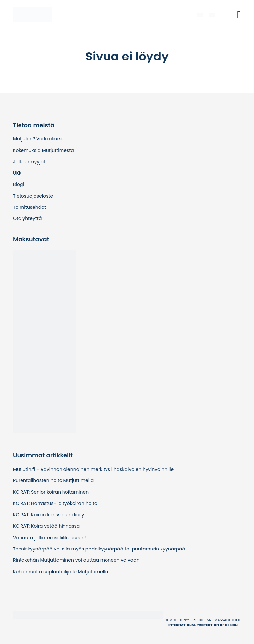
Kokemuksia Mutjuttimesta (43, 150)
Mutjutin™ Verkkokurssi (39, 139)
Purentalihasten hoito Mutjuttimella (53, 480)
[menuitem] (200, 14)
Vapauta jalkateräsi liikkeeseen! (49, 538)
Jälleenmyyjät (29, 162)
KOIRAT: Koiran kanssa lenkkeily (48, 515)
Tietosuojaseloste (33, 196)
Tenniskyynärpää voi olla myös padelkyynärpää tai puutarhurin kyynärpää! (100, 549)
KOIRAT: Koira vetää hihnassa (46, 526)
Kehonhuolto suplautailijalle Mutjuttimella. (61, 572)
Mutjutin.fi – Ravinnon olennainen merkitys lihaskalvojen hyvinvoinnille (93, 469)
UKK (17, 173)
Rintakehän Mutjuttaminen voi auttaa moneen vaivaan (76, 560)
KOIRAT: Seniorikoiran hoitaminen (51, 492)
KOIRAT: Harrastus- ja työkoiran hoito (55, 503)
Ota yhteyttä (27, 218)
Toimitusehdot (29, 207)
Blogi (19, 184)
